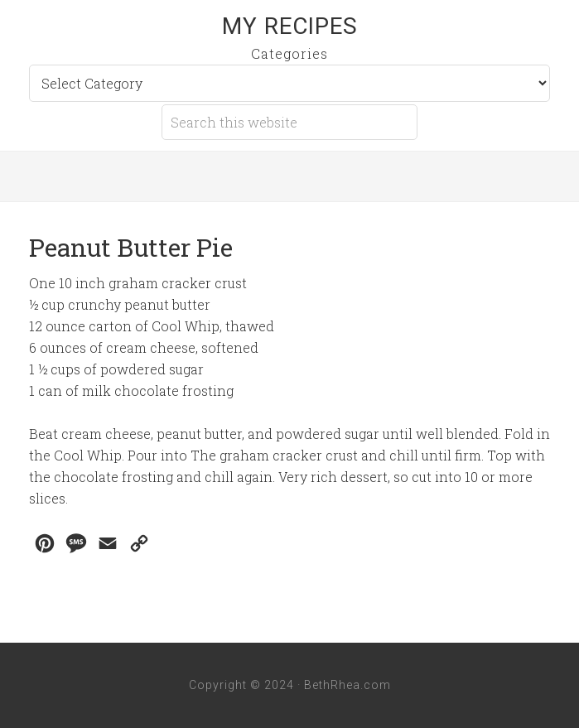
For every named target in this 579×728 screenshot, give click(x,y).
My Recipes (290, 26)
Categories (289, 53)
